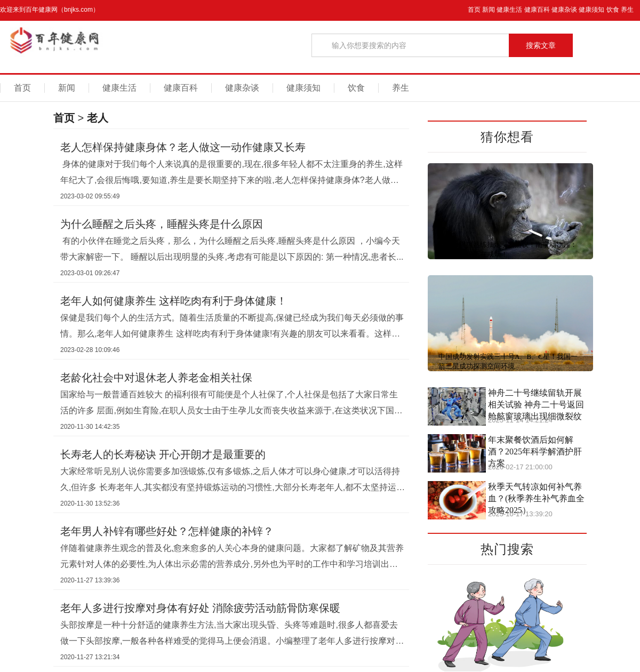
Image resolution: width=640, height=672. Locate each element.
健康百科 (537, 10)
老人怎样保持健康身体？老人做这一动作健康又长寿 (183, 147)
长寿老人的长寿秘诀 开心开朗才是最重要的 (163, 454)
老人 (98, 118)
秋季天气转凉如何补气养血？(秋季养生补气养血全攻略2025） (536, 498)
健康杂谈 (564, 10)
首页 (474, 10)
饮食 (613, 10)
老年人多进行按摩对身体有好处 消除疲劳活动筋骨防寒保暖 (200, 608)
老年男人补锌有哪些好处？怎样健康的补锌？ (167, 531)
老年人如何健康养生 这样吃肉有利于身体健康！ (174, 301)
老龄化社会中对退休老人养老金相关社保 (156, 378)
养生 (627, 10)
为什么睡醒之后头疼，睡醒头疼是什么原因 (162, 224)
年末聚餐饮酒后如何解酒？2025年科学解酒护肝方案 (535, 451)
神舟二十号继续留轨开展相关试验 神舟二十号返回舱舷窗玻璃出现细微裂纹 (536, 405)
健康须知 (591, 10)
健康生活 (509, 10)
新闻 (489, 10)
